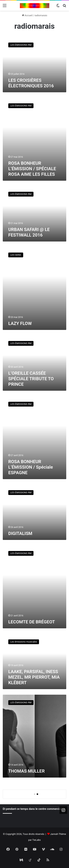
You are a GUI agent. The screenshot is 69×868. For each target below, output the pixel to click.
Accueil (27, 15)
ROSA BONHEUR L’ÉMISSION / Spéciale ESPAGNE (31, 467)
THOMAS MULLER (26, 771)
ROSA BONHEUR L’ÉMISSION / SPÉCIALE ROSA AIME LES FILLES (32, 169)
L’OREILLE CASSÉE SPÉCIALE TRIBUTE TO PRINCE (31, 379)
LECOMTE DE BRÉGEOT (32, 622)
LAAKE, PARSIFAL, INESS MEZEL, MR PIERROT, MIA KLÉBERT (34, 677)
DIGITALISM (20, 533)
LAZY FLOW (20, 323)
